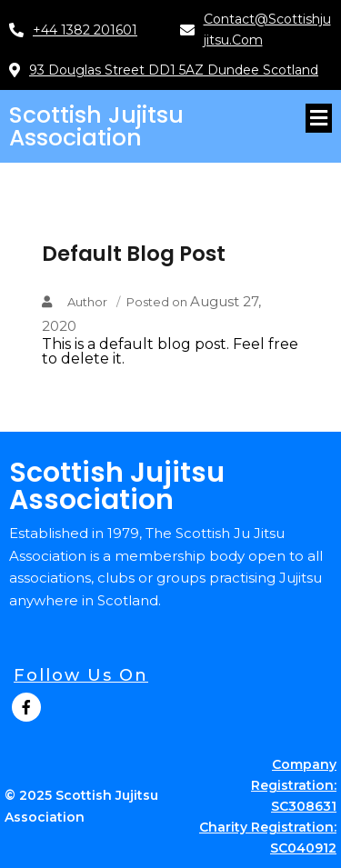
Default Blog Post (134, 254)
